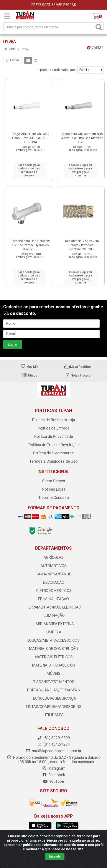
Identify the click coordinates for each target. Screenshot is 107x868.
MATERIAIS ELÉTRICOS (54, 650)
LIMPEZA (53, 625)
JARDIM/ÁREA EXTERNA (54, 617)
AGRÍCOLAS (54, 551)
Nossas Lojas (54, 482)
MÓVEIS (53, 667)
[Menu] (7, 16)
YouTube (53, 774)
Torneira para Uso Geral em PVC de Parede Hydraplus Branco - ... (31, 241)
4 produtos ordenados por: (57, 70)
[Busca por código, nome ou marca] (49, 27)
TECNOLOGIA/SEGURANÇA (53, 691)
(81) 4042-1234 (53, 737)
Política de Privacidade (54, 430)
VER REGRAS (66, 5)
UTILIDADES (53, 708)
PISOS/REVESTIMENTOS (53, 675)
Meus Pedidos (77, 360)
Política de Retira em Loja (53, 413)
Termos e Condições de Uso (53, 454)
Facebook (54, 768)
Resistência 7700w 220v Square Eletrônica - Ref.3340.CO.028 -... (82, 241)
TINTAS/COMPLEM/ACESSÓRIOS (53, 700)
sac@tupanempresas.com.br (53, 744)
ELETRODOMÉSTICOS (54, 584)
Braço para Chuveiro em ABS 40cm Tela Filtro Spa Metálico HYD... (82, 138)
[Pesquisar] (99, 27)
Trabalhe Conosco (54, 491)
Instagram (54, 761)
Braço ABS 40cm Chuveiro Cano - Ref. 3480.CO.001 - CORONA (31, 138)
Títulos (30, 368)
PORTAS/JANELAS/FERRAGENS (53, 683)
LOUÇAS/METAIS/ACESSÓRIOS (53, 633)
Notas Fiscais (78, 368)
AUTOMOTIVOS (54, 559)
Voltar (95, 48)
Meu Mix (29, 360)
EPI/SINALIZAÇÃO (53, 592)
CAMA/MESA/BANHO (54, 567)
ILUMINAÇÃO (54, 609)
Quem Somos (53, 474)
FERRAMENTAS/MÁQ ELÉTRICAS (54, 600)
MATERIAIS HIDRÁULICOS (54, 658)
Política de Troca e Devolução (53, 438)
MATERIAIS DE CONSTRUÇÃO (53, 642)
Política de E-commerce (53, 446)
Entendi (55, 856)
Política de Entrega (53, 421)
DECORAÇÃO (54, 575)
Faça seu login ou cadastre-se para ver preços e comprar (29, 169)
